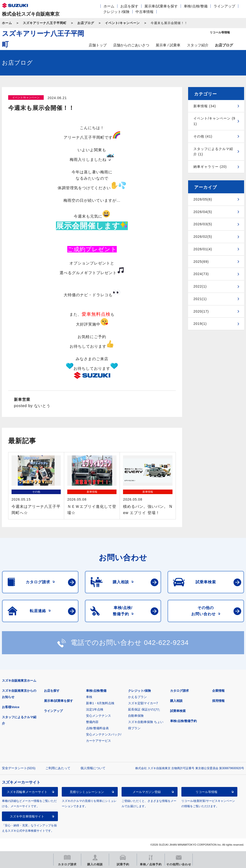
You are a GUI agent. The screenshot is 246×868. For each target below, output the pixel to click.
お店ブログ (86, 23)
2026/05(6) (203, 199)
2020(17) (201, 311)
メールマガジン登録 (147, 792)
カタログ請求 (179, 691)
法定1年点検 (95, 709)
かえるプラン (137, 697)
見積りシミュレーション (87, 792)
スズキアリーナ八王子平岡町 (45, 23)
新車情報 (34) (205, 106)
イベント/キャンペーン (122, 23)
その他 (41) (203, 136)
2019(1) (200, 324)
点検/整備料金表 (97, 728)
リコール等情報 (206, 792)
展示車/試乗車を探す (161, 6)
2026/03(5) (203, 224)
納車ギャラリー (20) (210, 167)
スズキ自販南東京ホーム (19, 681)
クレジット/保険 (116, 12)
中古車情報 (145, 12)
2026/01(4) (203, 249)
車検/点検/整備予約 (183, 721)
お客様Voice (11, 707)
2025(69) (201, 262)
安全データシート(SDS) (19, 768)
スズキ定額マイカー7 (143, 703)
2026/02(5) (203, 237)
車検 (89, 697)
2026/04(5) (203, 212)
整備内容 (92, 722)
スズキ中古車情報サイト (27, 816)
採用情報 (218, 701)
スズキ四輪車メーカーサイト (27, 792)
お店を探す (129, 6)
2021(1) (200, 299)
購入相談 (176, 701)
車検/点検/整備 (196, 6)
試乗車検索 (178, 711)
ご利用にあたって (58, 768)
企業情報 (218, 691)
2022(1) (200, 286)
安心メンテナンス (98, 716)
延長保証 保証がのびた (144, 709)
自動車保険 (136, 716)
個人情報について (93, 768)
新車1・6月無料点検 (100, 703)
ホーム (109, 6)
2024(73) (201, 274)
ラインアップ (224, 6)
